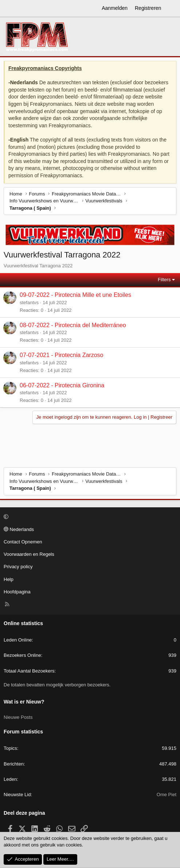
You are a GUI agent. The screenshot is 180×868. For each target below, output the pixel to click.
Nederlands (19, 529)
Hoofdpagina (17, 592)
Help (9, 579)
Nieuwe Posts (18, 717)
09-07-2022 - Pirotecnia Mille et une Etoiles (75, 295)
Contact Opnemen (23, 542)
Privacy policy (18, 567)
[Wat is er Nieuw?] (172, 8)
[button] (89, 517)
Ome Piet (167, 795)
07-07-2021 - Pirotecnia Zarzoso (61, 355)
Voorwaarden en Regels (29, 554)
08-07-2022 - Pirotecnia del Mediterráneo (73, 325)
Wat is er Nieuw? (24, 702)
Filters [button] (164, 280)
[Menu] (9, 8)
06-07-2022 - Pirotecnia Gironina (62, 385)
